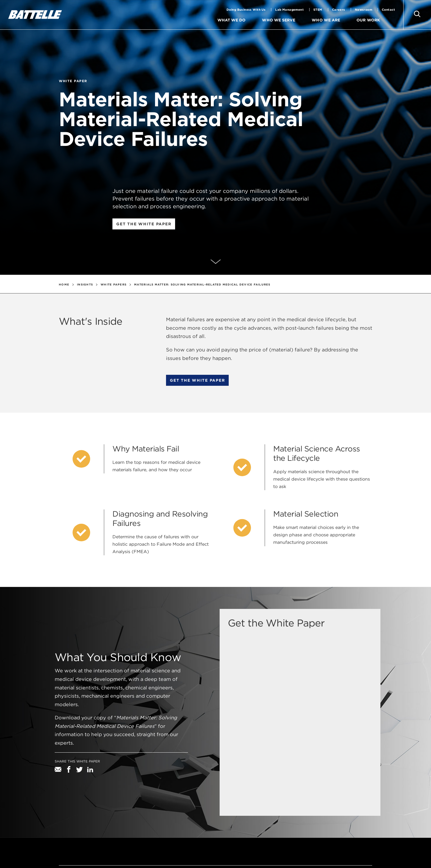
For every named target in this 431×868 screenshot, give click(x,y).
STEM (318, 10)
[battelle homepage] (35, 15)
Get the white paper (144, 224)
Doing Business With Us (246, 10)
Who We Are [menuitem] (326, 20)
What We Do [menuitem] (232, 20)
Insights (85, 284)
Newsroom (364, 10)
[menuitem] (255, 20)
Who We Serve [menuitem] (279, 20)
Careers (339, 10)
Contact (388, 10)
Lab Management (289, 10)
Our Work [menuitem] (368, 20)
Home (64, 284)
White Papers (114, 284)
